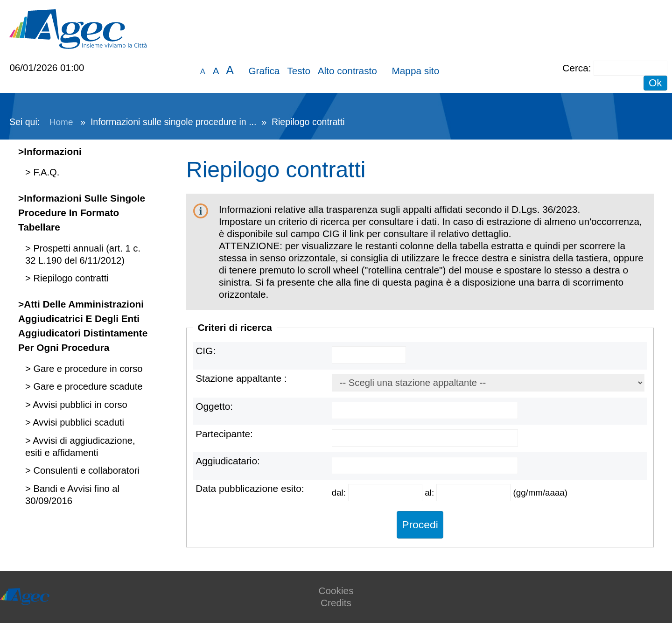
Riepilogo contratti (70, 278)
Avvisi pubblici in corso (79, 405)
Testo (299, 71)
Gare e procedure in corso (87, 369)
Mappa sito (415, 71)
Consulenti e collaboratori (85, 470)
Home (61, 122)
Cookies (336, 591)
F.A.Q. (45, 172)
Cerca (575, 68)
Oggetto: (214, 406)
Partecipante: (224, 434)
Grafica (264, 71)
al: (430, 493)
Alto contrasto (347, 71)
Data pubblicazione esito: (250, 488)
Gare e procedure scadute (87, 386)
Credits (336, 603)
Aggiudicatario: (228, 461)
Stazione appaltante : (241, 378)
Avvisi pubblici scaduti (77, 422)
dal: (340, 493)
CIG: (206, 351)
